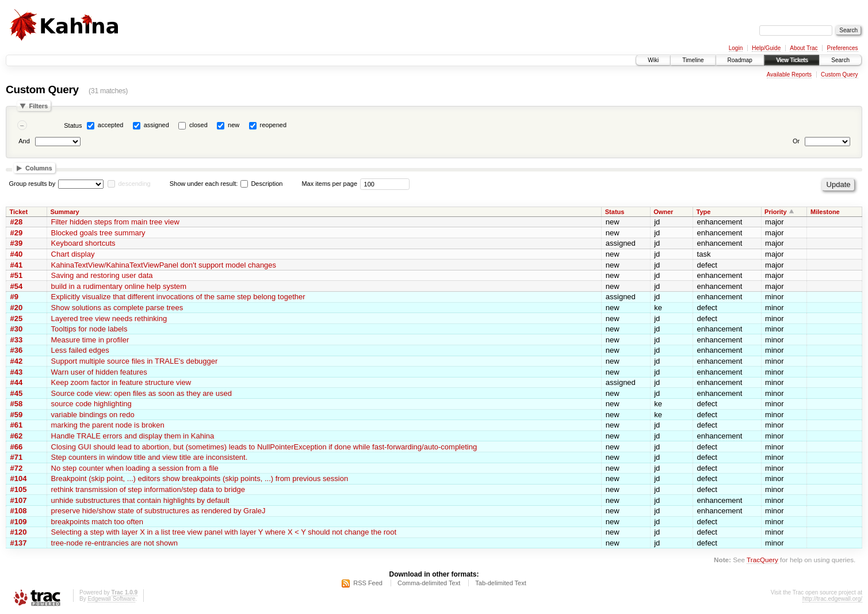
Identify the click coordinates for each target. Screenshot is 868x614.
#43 (17, 372)
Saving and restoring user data (102, 275)
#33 (17, 340)
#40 (17, 254)
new (234, 125)
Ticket (19, 212)
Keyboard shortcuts (83, 243)
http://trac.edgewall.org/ (832, 599)
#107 (19, 500)
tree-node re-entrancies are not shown (114, 543)
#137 (19, 543)
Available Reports (789, 75)
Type (704, 212)
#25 (17, 319)
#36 (17, 350)
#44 (17, 382)
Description (261, 184)
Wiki (653, 60)
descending (134, 184)
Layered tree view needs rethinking (109, 319)
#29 (17, 233)
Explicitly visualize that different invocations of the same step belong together (178, 297)
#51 (17, 275)
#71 (17, 457)
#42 (17, 361)
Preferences (843, 48)
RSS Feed (368, 583)
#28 (17, 222)
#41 (17, 265)
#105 (19, 489)
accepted (111, 125)
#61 (17, 425)
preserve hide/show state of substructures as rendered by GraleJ (158, 511)
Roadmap (740, 60)
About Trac (804, 48)
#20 (17, 308)
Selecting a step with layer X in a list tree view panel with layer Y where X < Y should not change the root (224, 532)
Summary (65, 212)
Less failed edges (80, 350)
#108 (19, 511)
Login (736, 48)
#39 (17, 243)
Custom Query (839, 75)
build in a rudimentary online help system (119, 286)
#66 (17, 447)
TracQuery (762, 560)
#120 (19, 532)
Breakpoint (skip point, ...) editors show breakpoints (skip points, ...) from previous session (200, 478)
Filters (38, 106)
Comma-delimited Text (429, 583)
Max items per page (329, 184)
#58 (17, 404)
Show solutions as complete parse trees (117, 308)
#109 (19, 522)
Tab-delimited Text (500, 583)
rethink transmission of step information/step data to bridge (148, 489)
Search (840, 60)
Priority (776, 212)
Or (796, 141)
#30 (17, 329)
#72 (17, 468)
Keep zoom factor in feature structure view (121, 382)
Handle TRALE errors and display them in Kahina (133, 436)
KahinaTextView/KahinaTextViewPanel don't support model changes (164, 265)
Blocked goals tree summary (98, 233)
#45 (17, 393)
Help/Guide (766, 48)
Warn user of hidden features (99, 372)
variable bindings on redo (93, 415)
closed (198, 125)
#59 (17, 415)
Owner (663, 212)
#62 (17, 436)
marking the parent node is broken (108, 425)
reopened (274, 125)
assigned (156, 125)
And (24, 141)
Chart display (73, 254)
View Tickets (792, 60)
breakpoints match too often (97, 522)
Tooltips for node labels (89, 329)
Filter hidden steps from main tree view (115, 222)
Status (73, 125)
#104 (19, 478)
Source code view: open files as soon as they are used (142, 393)
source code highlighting (91, 404)
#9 (14, 297)
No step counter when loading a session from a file (135, 468)
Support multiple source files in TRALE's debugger (135, 361)
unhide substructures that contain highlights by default (140, 500)
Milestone (825, 212)
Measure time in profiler (90, 340)
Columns (39, 168)
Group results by (32, 184)
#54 (17, 286)
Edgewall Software (111, 599)
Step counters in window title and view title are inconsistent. (150, 457)
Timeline (693, 60)
